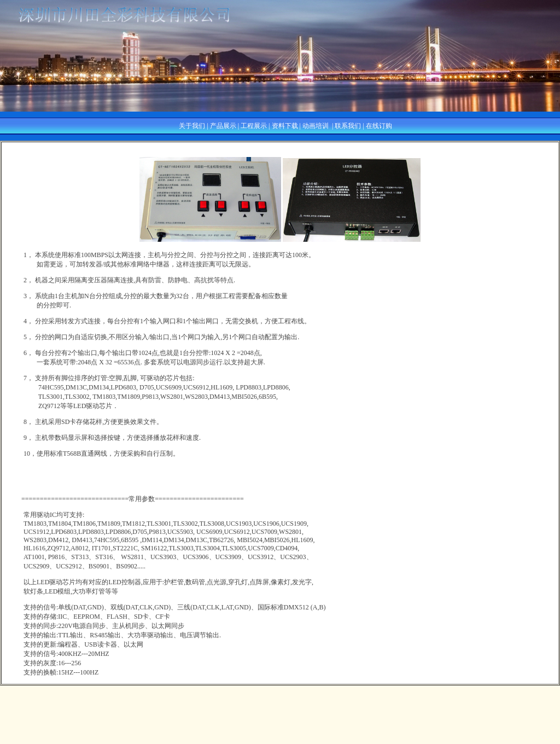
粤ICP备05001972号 (280, 739)
